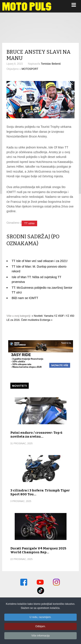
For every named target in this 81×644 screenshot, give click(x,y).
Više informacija (40, 636)
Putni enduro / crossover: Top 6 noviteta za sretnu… (36, 435)
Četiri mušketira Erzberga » (37, 320)
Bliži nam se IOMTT (25, 298)
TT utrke (29, 223)
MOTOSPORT (30, 69)
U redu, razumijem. (40, 618)
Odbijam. (40, 627)
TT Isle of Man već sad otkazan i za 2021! (40, 261)
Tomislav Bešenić (51, 64)
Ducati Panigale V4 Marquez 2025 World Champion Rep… (38, 550)
